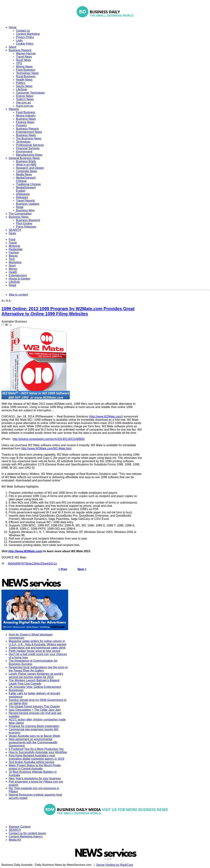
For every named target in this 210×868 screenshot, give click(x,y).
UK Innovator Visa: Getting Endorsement (35, 687)
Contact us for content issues (27, 833)
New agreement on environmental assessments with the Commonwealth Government (33, 742)
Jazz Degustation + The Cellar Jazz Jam (35, 710)
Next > (82, 569)
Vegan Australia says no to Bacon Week (34, 736)
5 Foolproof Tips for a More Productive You (36, 749)
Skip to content (18, 295)
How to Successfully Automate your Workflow (38, 752)
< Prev (63, 569)
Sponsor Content (20, 827)
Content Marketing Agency (26, 836)
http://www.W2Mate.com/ (106, 416)
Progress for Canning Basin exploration (34, 726)
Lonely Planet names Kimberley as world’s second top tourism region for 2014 (36, 675)
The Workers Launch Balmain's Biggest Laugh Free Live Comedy (34, 682)
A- (10, 301)
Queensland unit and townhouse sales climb (37, 648)
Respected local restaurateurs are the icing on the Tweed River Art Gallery (38, 669)
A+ (3, 301)
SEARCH (15, 830)
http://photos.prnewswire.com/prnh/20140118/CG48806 (48, 439)
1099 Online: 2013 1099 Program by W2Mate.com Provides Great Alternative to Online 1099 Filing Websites (68, 311)
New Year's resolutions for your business (35, 778)
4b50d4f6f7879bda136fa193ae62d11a (32, 564)
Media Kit (15, 840)
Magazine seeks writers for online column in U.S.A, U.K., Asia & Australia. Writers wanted (37, 643)
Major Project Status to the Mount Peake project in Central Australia (35, 767)
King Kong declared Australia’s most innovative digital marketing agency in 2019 (36, 757)
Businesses (16, 690)
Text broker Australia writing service (31, 762)
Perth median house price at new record (34, 651)
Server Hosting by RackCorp (115, 865)
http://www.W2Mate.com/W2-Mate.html (46, 448)
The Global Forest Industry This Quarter (34, 706)
